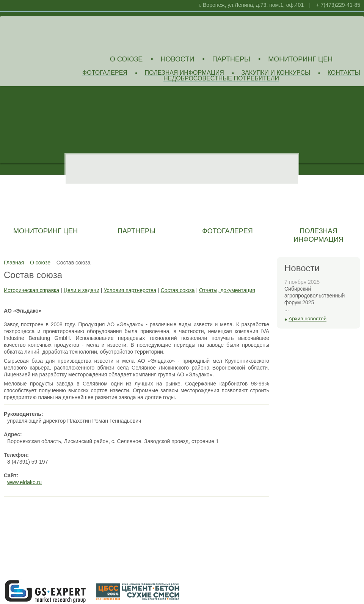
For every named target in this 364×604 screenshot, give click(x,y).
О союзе (126, 59)
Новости (178, 59)
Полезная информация (184, 73)
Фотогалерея (105, 73)
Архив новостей (308, 319)
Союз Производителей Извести (59, 35)
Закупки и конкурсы (276, 73)
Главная (14, 263)
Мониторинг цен (300, 59)
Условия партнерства (130, 290)
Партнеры (231, 59)
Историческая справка (31, 290)
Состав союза (178, 290)
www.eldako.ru (24, 482)
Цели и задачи (82, 290)
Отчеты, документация (227, 290)
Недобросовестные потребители (221, 79)
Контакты (344, 73)
